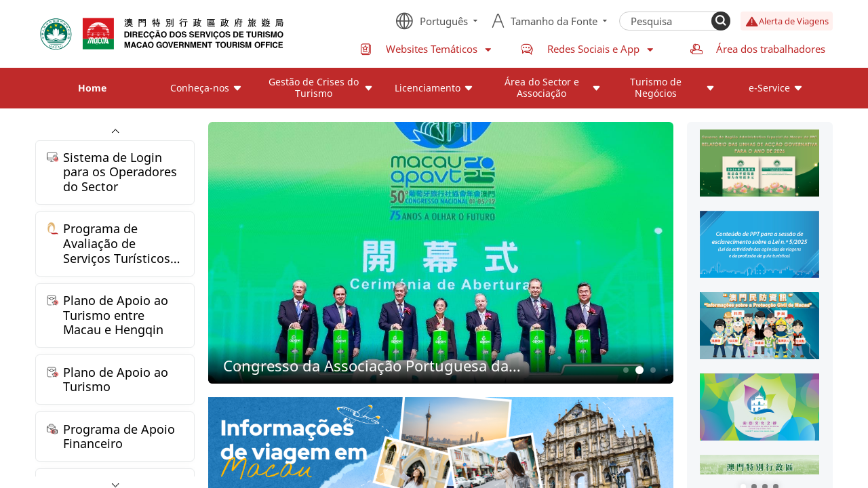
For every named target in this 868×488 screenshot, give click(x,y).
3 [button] (653, 370)
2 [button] (639, 370)
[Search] (721, 21)
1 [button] (626, 370)
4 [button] (667, 370)
